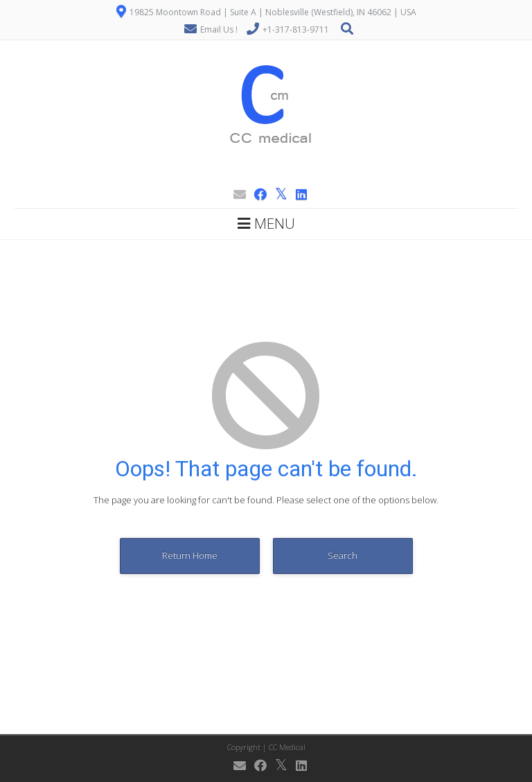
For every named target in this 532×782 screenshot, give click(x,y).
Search (343, 555)
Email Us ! (219, 29)
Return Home (190, 555)
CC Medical (287, 747)
